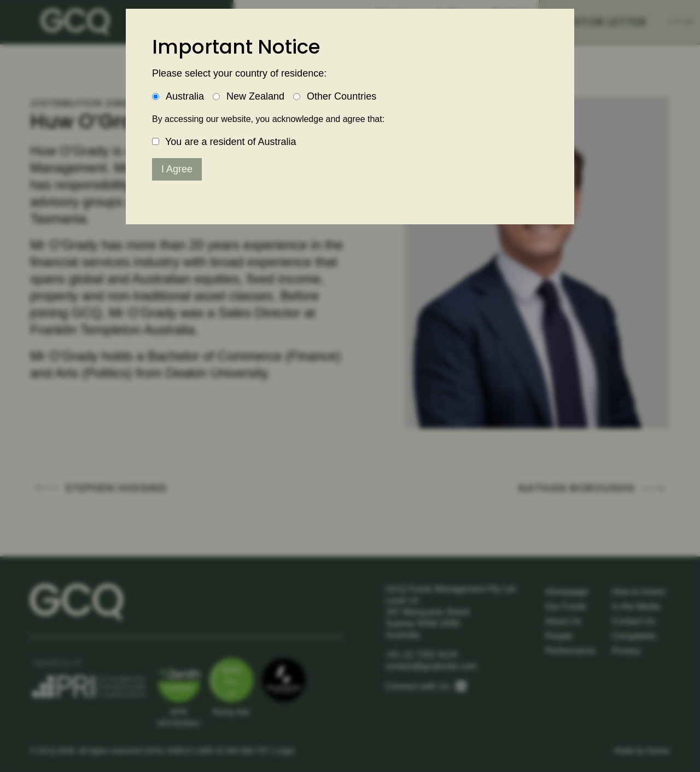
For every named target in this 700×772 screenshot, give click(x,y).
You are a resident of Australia (231, 142)
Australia (185, 96)
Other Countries (342, 96)
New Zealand (255, 96)
